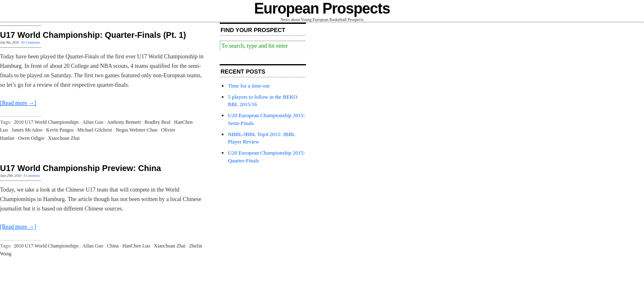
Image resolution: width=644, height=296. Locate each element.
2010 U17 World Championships (46, 122)
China (113, 246)
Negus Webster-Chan (137, 130)
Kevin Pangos (60, 130)
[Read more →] (18, 103)
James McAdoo (27, 130)
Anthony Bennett (124, 122)
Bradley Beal (158, 122)
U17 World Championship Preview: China (80, 168)
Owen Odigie (31, 138)
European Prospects (322, 8)
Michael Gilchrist (94, 130)
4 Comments (32, 176)
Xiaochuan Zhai (64, 138)
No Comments (31, 43)
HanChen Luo (136, 246)
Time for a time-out (249, 86)
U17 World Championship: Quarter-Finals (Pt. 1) (93, 35)
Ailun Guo (93, 122)
